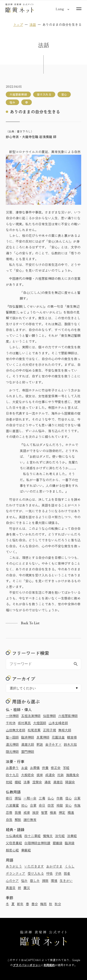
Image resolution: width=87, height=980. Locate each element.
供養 (45, 768)
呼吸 (49, 873)
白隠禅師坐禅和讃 (37, 843)
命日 (42, 805)
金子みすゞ (53, 744)
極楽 (53, 812)
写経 (66, 768)
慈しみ (35, 880)
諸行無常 (30, 820)
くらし (70, 866)
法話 (33, 24)
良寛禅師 (43, 737)
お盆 (24, 768)
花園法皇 (58, 737)
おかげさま (54, 866)
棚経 (18, 782)
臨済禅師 (28, 737)
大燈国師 (40, 723)
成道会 (50, 775)
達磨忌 (58, 782)
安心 (68, 805)
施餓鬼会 (73, 775)
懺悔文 (48, 836)
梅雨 (43, 904)
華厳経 (26, 850)
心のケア (12, 880)
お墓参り (12, 768)
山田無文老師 (16, 730)
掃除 (45, 880)
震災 (27, 888)
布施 (77, 805)
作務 (60, 798)
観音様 (72, 737)
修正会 (56, 768)
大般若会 (28, 775)
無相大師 (65, 730)
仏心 (51, 798)
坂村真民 (24, 723)
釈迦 (40, 744)
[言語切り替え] (60, 9)
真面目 (11, 888)
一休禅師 (12, 716)
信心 (68, 798)
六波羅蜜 (12, 805)
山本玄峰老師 (58, 723)
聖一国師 (12, 737)
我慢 (18, 812)
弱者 (67, 873)
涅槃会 (37, 782)
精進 (71, 812)
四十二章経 (32, 836)
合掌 (33, 805)
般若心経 (12, 850)
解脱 (18, 820)
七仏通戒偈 (14, 836)
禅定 (62, 812)
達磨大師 (28, 744)
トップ (18, 24)
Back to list (30, 623)
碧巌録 (58, 843)
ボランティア (16, 873)
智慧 (44, 812)
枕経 (9, 782)
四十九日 (12, 775)
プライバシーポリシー (27, 965)
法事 (27, 782)
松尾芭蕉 (34, 730)
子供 (58, 873)
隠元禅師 (12, 751)
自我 (9, 820)
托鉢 (61, 775)
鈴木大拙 (70, 744)
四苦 (51, 805)
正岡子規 (49, 730)
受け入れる (36, 873)
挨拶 (35, 812)
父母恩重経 (14, 843)
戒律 (27, 812)
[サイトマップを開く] (79, 9)
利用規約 (49, 965)
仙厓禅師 (49, 716)
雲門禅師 (28, 751)
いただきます (34, 866)
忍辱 (9, 812)
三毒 (42, 798)
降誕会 (70, 782)
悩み (24, 880)
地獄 (60, 805)
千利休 (11, 723)
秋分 (58, 904)
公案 (77, 798)
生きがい (66, 880)
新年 (20, 904)
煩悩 (18, 798)
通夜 (48, 782)
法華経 (72, 836)
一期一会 (30, 798)
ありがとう (14, 866)
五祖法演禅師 (31, 716)
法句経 (60, 836)
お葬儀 (35, 768)
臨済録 (70, 843)
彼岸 (40, 775)
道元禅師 (12, 744)
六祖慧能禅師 (68, 716)
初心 (24, 805)
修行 (9, 798)
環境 (54, 880)
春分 (35, 904)
